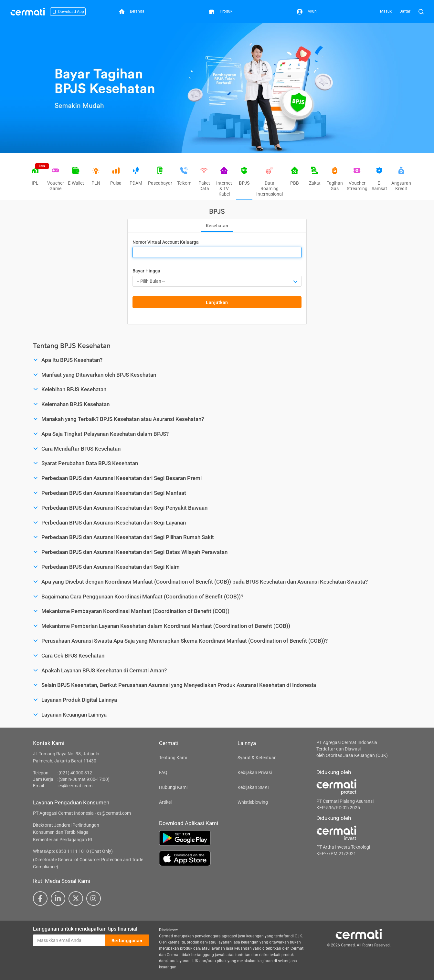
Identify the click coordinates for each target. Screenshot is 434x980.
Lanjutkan (217, 302)
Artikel (165, 802)
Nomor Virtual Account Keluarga (166, 242)
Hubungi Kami (173, 787)
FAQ (163, 772)
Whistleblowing (253, 802)
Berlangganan (127, 941)
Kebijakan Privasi (255, 772)
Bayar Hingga (146, 271)
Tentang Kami (173, 758)
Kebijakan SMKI (253, 787)
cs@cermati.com (75, 786)
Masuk (386, 11)
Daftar (405, 11)
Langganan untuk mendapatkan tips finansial (85, 929)
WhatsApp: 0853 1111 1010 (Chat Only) (73, 851)
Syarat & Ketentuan (257, 758)
